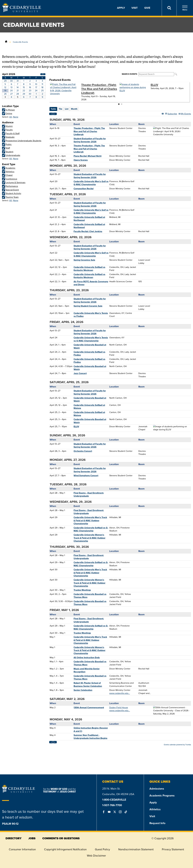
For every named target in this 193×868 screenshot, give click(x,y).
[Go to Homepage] (22, 11)
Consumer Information (22, 849)
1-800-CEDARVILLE (114, 800)
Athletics (155, 809)
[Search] (169, 8)
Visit (135, 8)
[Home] (6, 42)
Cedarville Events (20, 42)
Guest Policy (102, 849)
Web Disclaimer (96, 856)
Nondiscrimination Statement (136, 849)
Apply (121, 8)
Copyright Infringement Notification (65, 849)
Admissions (157, 789)
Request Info (157, 823)
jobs (32, 838)
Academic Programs (162, 796)
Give (147, 8)
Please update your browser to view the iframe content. (24, 86)
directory (13, 838)
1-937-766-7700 (112, 805)
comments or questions (61, 838)
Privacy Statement (173, 849)
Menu (185, 8)
